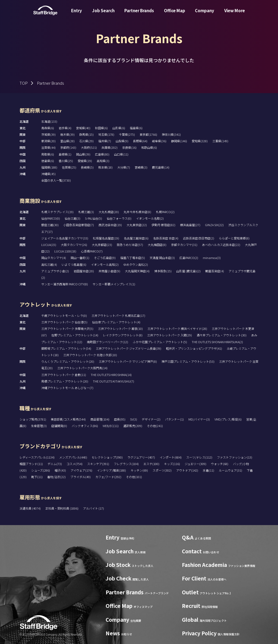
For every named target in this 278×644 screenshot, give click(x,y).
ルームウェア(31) (230, 470)
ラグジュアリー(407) (141, 457)
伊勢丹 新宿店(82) (163, 225)
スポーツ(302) (162, 470)
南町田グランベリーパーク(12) (108, 342)
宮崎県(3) (141, 167)
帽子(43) (60, 470)
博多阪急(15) (163, 271)
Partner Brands (139, 15)
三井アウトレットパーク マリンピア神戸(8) (128, 361)
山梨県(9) (122, 141)
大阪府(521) (89, 147)
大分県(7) (124, 167)
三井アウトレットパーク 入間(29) (170, 335)
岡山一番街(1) (80, 258)
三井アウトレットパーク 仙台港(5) (64, 322)
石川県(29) (86, 141)
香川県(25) (66, 161)
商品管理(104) (100, 419)
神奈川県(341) (171, 134)
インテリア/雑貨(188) (111, 470)
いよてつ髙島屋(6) (74, 264)
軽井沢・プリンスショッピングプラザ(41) (194, 348)
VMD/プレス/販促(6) (228, 419)
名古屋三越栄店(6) (136, 238)
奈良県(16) (129, 147)
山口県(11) (121, 154)
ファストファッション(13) (235, 457)
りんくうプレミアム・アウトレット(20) (68, 361)
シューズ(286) (41, 470)
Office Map (175, 15)
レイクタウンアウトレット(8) (123, 335)
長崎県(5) (87, 167)
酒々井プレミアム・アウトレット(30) (222, 335)
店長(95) (120, 419)
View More (235, 15)
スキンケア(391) (98, 464)
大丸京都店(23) (102, 245)
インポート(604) (171, 457)
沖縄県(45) (48, 174)
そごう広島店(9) (105, 258)
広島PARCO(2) (189, 258)
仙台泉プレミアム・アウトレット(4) (116, 322)
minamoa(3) (212, 258)
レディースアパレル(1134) (37, 457)
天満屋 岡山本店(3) (162, 258)
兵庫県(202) (110, 147)
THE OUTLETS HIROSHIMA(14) (111, 375)
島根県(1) (65, 154)
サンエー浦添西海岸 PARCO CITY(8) (65, 284)
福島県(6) (136, 128)
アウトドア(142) (187, 470)
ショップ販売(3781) (33, 419)
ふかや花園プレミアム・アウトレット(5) (160, 342)
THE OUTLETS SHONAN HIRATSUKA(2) (217, 342)
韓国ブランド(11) (31, 464)
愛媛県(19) (85, 161)
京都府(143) (68, 147)
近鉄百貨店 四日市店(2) (199, 238)
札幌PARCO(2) (165, 212)
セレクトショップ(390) (107, 457)
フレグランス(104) (126, 464)
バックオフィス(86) (85, 426)
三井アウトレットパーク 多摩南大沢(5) (67, 329)
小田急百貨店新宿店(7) (79, 225)
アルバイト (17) (94, 508)
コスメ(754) (75, 464)
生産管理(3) (39, 426)
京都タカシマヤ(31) (184, 245)
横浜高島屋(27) (190, 225)
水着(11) (208, 470)
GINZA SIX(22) (214, 225)
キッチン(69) (139, 470)
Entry (77, 15)
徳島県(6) (48, 161)
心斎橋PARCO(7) (92, 251)
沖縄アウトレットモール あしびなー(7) (67, 388)
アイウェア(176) (81, 470)
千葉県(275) (127, 134)
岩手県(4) (65, 128)
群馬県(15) (86, 134)
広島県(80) (102, 154)
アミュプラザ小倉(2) (55, 271)
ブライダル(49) (80, 477)
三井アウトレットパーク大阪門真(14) (82, 368)
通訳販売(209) (133, 426)
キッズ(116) (172, 464)
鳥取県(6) (48, 154)
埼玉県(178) (106, 134)
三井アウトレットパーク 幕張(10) (120, 329)
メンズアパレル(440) (73, 457)
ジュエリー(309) (195, 464)
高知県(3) (103, 161)
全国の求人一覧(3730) (56, 180)
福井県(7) (105, 141)
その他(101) (134, 477)
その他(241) (155, 426)
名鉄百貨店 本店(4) (166, 238)
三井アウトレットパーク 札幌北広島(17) (118, 315)
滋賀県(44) (48, 147)
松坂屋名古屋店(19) (106, 238)
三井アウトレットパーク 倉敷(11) (64, 375)
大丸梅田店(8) (157, 245)
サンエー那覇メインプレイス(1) (114, 284)
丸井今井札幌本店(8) (137, 212)
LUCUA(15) (49, 245)
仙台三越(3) (72, 218)
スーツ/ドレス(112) (199, 457)
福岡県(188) (49, 167)
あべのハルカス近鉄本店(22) (221, 245)
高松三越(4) (49, 264)
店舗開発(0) (59, 426)
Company (205, 15)
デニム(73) (55, 464)
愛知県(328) (200, 141)
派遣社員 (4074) (30, 508)
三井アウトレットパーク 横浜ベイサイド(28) (177, 329)
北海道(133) (49, 121)
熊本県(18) (105, 167)
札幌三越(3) (86, 212)
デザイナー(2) (151, 419)
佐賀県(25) (69, 167)
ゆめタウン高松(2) (136, 264)
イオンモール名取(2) (150, 218)
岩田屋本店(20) (84, 271)
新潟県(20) (48, 141)
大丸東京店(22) (137, 225)
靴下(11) (37, 477)
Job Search (103, 15)
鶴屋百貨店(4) (215, 271)
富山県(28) (67, 141)
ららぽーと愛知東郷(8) (234, 238)
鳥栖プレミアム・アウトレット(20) (65, 381)
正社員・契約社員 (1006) (62, 508)
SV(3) (134, 419)
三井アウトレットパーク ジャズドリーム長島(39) (129, 348)
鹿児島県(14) (161, 167)
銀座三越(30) (50, 225)
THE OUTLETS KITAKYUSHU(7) (113, 381)
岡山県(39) (83, 154)
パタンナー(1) (174, 419)
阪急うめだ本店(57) (130, 245)
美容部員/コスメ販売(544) (68, 419)
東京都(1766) (148, 134)
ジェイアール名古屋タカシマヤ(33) (65, 238)
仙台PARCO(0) (51, 218)
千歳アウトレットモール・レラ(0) (64, 315)
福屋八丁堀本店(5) (133, 258)
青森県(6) (48, 128)
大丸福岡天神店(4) (137, 271)
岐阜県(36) (159, 141)
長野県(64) (140, 141)
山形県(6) (119, 128)
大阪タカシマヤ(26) (74, 245)
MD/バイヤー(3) (199, 419)
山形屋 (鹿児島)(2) (188, 271)
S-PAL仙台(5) (94, 218)
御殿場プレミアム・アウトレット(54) (66, 348)
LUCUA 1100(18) (65, 251)
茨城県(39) (48, 134)
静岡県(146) (179, 141)
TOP (24, 83)
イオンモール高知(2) (105, 264)
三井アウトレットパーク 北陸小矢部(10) (90, 355)
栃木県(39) (67, 134)
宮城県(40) (83, 128)
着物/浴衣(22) (56, 477)
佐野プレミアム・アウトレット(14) (75, 335)
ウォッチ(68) (220, 464)
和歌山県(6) (149, 147)
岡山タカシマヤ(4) (54, 258)
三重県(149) (220, 141)
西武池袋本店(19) (110, 225)
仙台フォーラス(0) (119, 218)
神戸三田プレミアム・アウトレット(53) (188, 361)
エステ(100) (151, 464)
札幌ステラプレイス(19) (57, 212)
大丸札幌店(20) (109, 212)
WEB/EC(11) (111, 426)
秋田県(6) (101, 128)
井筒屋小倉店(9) (109, 271)
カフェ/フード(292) (108, 477)
